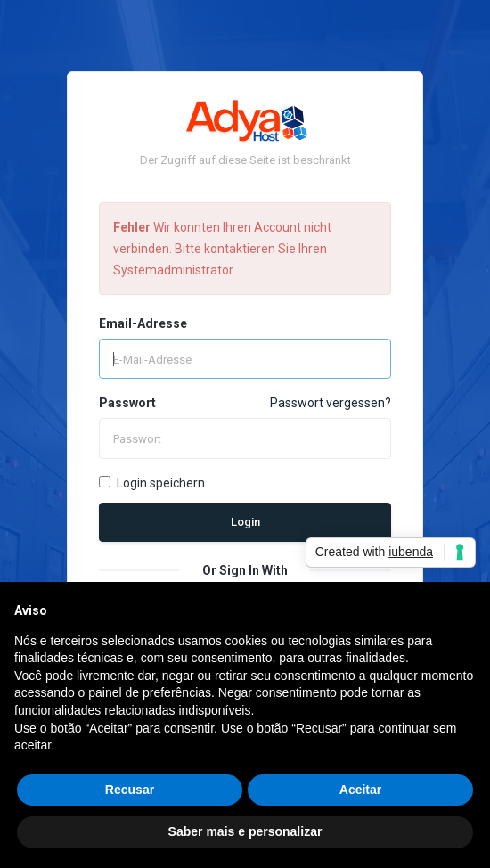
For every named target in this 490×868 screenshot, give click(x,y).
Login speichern (152, 483)
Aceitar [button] (360, 790)
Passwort (127, 403)
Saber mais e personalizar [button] (245, 831)
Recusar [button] (130, 790)
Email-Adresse (143, 323)
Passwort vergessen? (331, 403)
